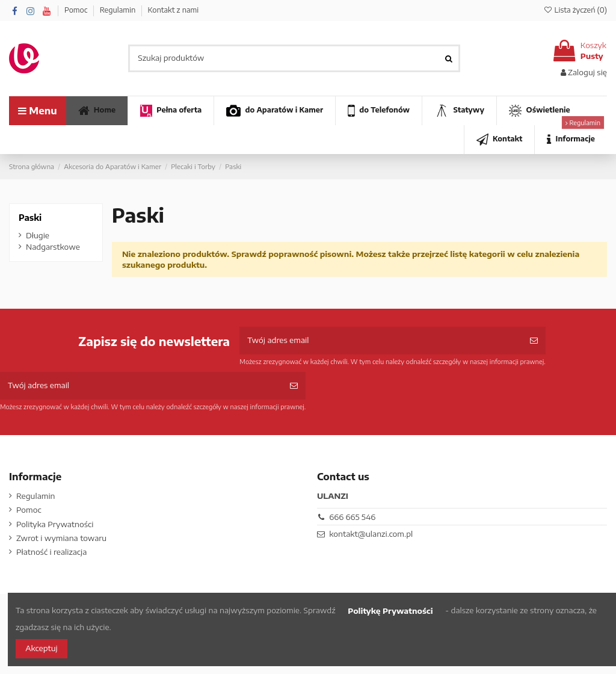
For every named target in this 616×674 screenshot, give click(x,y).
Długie (38, 235)
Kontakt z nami (173, 10)
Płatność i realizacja (51, 552)
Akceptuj (41, 648)
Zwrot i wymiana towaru (61, 538)
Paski (30, 218)
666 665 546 (352, 517)
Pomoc (77, 10)
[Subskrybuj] (534, 341)
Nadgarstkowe (53, 247)
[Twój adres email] (380, 341)
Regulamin (119, 10)
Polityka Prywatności (55, 524)
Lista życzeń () (575, 10)
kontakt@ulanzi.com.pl (371, 534)
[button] (571, 140)
